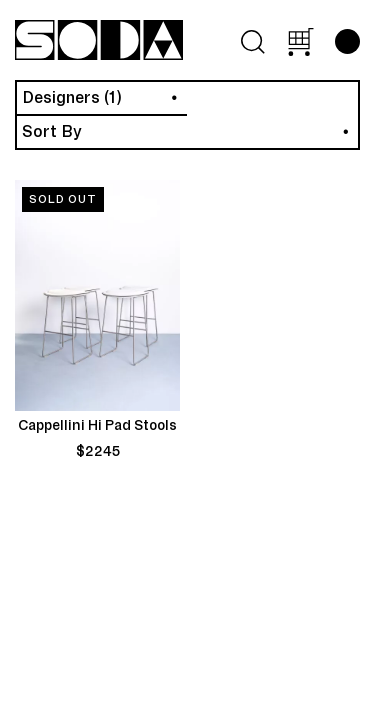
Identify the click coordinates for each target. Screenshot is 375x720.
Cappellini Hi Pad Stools (97, 426)
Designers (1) (71, 98)
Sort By (52, 132)
